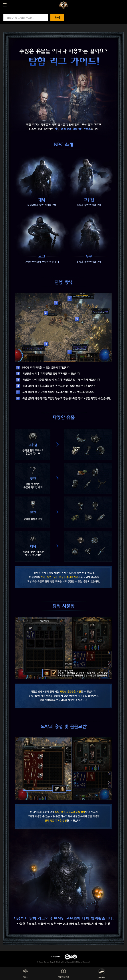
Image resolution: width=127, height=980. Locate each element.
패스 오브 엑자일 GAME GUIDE (63, 5)
